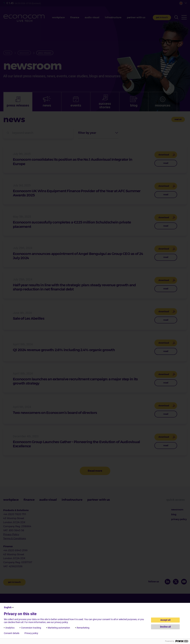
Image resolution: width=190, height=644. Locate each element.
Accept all (165, 620)
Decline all (165, 627)
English (9, 607)
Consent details (12, 633)
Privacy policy (31, 633)
